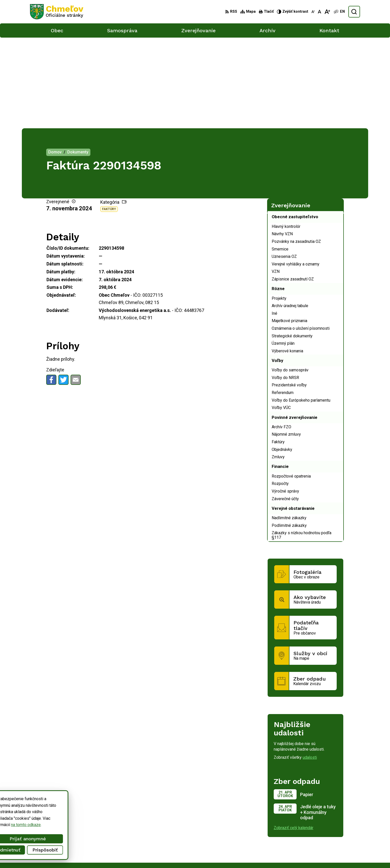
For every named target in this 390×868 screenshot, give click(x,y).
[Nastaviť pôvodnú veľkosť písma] (320, 12)
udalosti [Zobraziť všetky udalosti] (310, 667)
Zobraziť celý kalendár (294, 737)
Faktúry (109, 118)
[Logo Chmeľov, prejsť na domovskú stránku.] (57, 12)
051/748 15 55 (318, 842)
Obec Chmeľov (73, 810)
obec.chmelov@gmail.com (328, 848)
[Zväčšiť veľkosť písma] (327, 12)
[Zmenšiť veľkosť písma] (313, 12)
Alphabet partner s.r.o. (97, 805)
